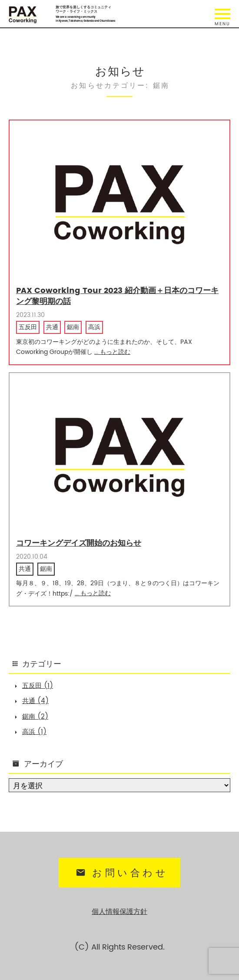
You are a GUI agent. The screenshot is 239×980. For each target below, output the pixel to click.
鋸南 (73, 327)
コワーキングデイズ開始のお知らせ (79, 543)
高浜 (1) (34, 732)
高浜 (94, 327)
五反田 (28, 327)
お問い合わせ (121, 873)
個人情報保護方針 (119, 912)
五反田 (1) (38, 686)
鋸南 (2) (35, 717)
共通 (52, 327)
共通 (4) (35, 701)
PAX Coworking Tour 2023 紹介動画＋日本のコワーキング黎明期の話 (117, 296)
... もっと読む (112, 352)
